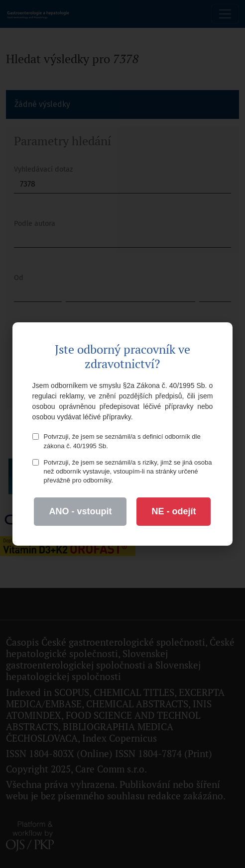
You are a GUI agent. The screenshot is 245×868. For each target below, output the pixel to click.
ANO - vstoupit (80, 511)
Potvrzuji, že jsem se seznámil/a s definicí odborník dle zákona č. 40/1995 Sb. (117, 441)
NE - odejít (174, 511)
